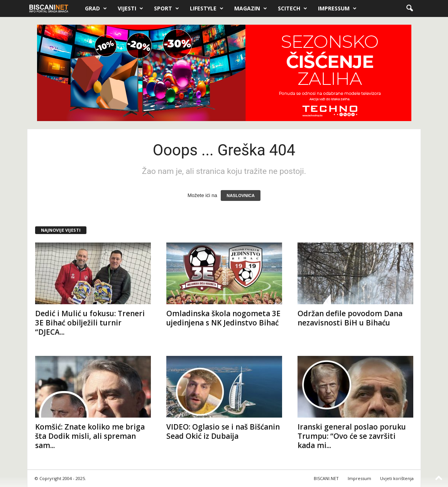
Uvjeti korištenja (397, 478)
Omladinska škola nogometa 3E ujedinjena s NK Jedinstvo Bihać (223, 318)
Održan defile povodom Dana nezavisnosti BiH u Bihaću (350, 318)
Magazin (251, 8)
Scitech (292, 8)
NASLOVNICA (241, 195)
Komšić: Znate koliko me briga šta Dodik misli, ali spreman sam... (90, 436)
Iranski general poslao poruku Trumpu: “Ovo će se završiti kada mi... (352, 436)
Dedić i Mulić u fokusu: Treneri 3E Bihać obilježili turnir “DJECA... (90, 323)
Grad (96, 8)
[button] (409, 8)
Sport (167, 8)
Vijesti (130, 8)
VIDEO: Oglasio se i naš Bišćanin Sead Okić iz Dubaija (223, 431)
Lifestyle (207, 8)
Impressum (337, 8)
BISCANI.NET (326, 478)
